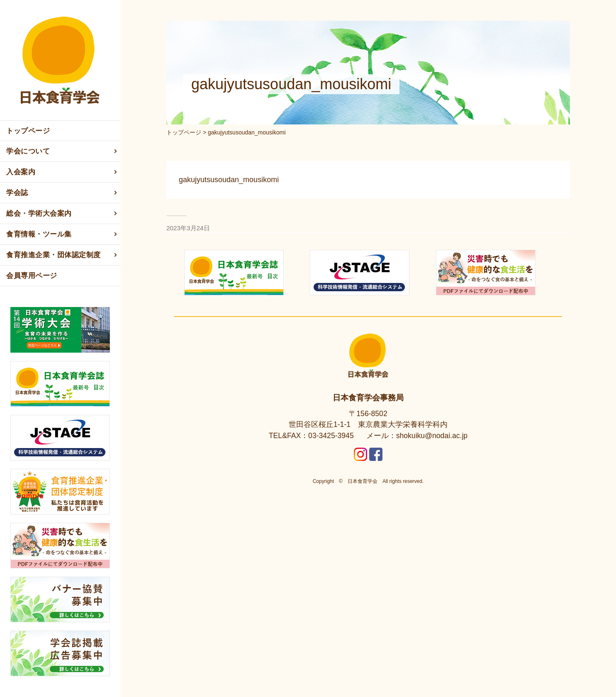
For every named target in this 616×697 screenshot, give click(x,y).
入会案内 (62, 172)
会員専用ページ (32, 276)
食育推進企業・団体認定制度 (62, 255)
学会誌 (62, 193)
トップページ (28, 131)
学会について (62, 151)
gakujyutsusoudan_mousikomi (229, 180)
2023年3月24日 (188, 228)
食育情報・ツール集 (62, 234)
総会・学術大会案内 (62, 214)
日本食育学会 (363, 481)
